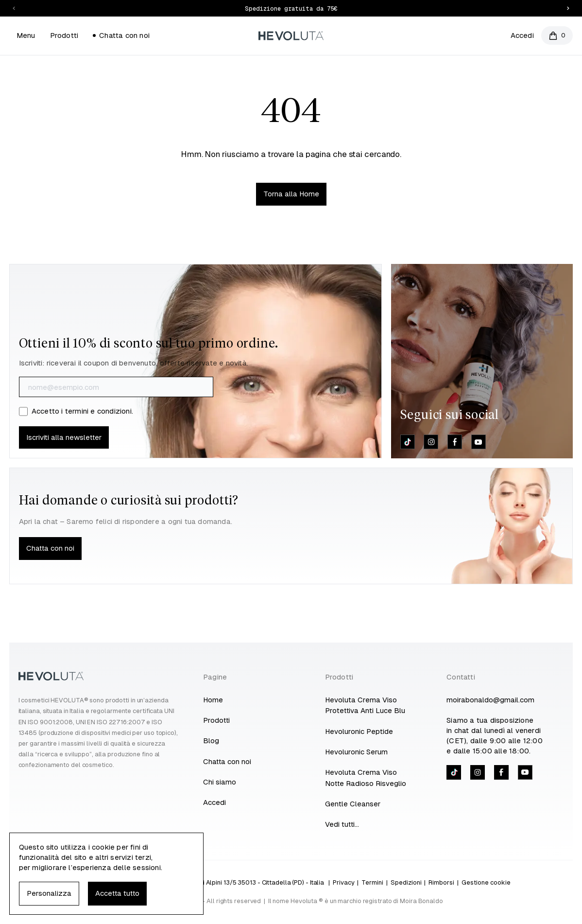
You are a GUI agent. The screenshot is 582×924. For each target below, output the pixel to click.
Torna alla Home (291, 194)
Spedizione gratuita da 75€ (291, 9)
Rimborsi (441, 882)
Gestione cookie (486, 882)
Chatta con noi (121, 35)
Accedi (522, 35)
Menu (26, 35)
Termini (372, 882)
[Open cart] (557, 35)
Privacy (344, 882)
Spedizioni (406, 882)
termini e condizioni (98, 411)
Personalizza (49, 893)
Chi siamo (220, 782)
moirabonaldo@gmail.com (490, 700)
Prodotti (64, 35)
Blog (211, 741)
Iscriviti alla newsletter (64, 437)
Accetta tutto (117, 893)
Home (213, 700)
